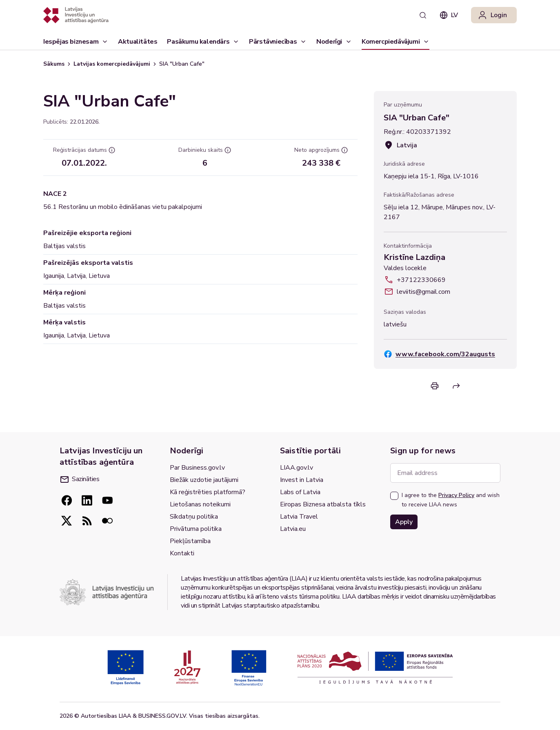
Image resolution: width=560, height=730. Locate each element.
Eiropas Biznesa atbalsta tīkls (323, 504)
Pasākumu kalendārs (198, 42)
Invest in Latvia (302, 480)
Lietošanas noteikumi (200, 504)
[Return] (456, 386)
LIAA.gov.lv (297, 468)
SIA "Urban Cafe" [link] (182, 64)
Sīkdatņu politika (194, 517)
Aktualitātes (138, 43)
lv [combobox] (449, 15)
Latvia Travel (299, 517)
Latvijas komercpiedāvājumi (112, 64)
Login (492, 15)
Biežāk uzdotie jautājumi (204, 480)
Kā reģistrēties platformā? (208, 492)
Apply (404, 522)
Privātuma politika (196, 529)
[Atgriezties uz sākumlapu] (76, 15)
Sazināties (80, 479)
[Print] (435, 386)
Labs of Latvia (300, 492)
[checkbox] (394, 496)
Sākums (54, 64)
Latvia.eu (293, 529)
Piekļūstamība (190, 541)
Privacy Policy (456, 495)
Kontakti (182, 553)
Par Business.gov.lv (197, 468)
